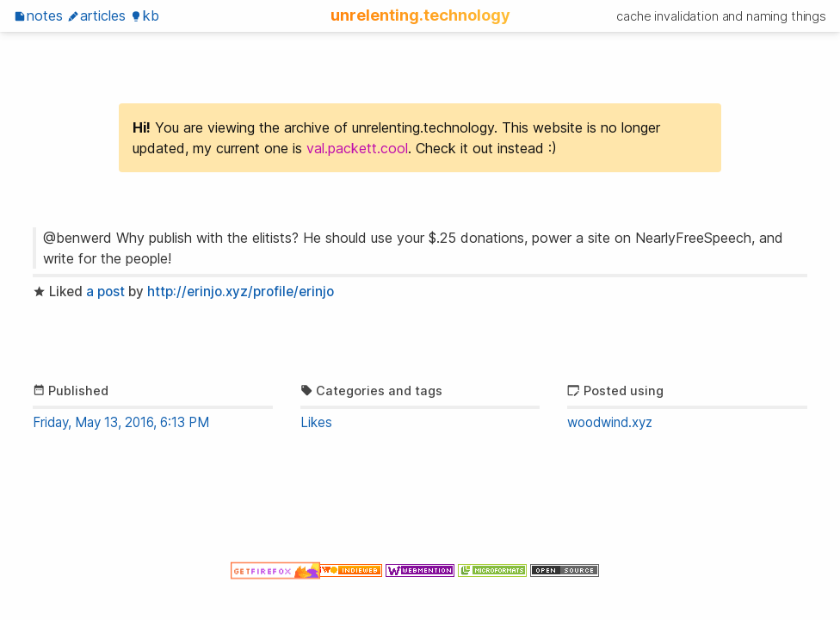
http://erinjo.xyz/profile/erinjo (241, 291)
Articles (96, 15)
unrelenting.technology (420, 15)
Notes (38, 15)
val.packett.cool (357, 148)
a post (105, 291)
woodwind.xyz (610, 422)
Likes (316, 422)
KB (145, 15)
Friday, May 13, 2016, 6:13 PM (121, 422)
